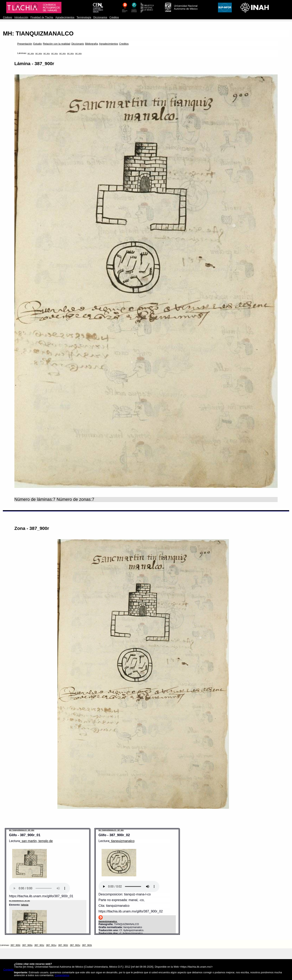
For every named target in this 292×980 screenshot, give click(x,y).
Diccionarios (100, 17)
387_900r (31, 53)
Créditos (114, 17)
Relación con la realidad (57, 44)
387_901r (47, 53)
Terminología (84, 17)
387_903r (78, 53)
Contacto (8, 970)
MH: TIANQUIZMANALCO (38, 33)
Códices (7, 17)
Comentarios (62, 975)
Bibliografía (92, 44)
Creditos (124, 44)
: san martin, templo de (36, 841)
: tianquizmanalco (122, 841)
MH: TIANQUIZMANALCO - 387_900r (22, 830)
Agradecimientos (65, 17)
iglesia (25, 905)
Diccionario (78, 44)
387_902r (62, 53)
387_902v (70, 53)
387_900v (39, 53)
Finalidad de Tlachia (42, 17)
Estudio (38, 44)
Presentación (25, 44)
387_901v (54, 53)
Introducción (21, 17)
